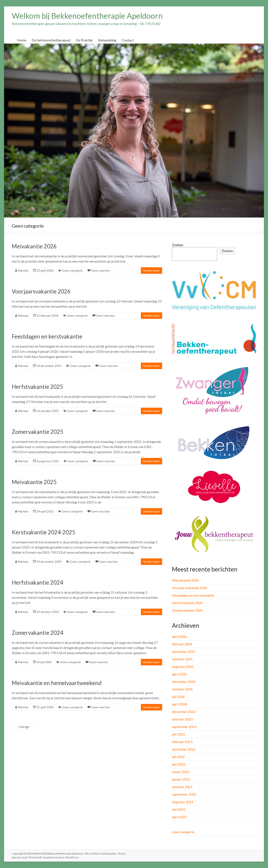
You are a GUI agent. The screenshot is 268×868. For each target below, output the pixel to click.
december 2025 (184, 651)
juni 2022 (179, 764)
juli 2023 (178, 734)
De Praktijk (84, 40)
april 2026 (179, 636)
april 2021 (179, 817)
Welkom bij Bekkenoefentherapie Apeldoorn (87, 16)
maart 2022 (181, 772)
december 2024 (184, 682)
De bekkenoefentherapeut (51, 40)
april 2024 (179, 704)
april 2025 (179, 674)
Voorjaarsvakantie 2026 (41, 291)
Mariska (23, 270)
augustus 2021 (183, 802)
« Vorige (23, 727)
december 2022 (184, 749)
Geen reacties (100, 270)
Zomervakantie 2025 (38, 432)
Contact (128, 40)
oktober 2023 (182, 719)
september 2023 (184, 727)
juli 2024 (178, 697)
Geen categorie (72, 270)
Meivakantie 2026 (34, 246)
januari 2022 (181, 779)
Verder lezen (151, 270)
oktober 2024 (182, 689)
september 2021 (184, 794)
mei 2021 (179, 809)
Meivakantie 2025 (34, 482)
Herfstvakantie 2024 (37, 582)
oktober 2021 (182, 787)
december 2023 (184, 712)
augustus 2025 (183, 667)
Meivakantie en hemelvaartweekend (57, 683)
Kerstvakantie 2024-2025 (44, 532)
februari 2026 (182, 644)
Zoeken (178, 245)
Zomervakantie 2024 (38, 633)
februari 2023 (182, 742)
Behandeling (107, 40)
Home (22, 40)
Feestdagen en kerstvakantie (47, 336)
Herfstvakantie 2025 (37, 387)
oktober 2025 (182, 659)
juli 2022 (178, 757)
